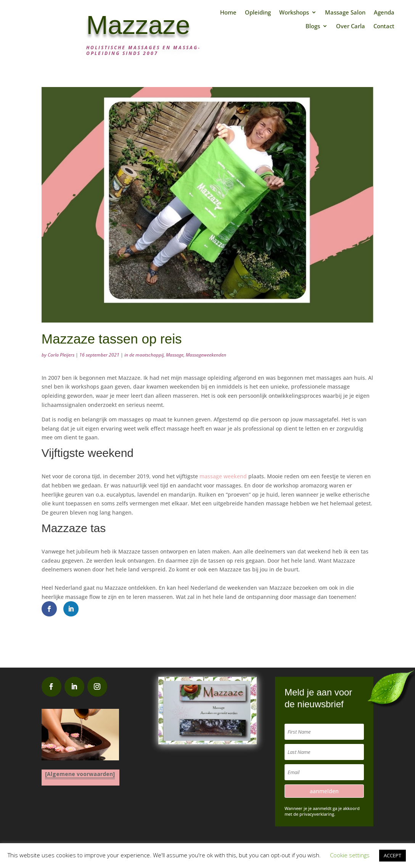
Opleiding (258, 12)
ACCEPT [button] (392, 855)
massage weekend (223, 476)
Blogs (313, 26)
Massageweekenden (206, 355)
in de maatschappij (144, 355)
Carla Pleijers (61, 355)
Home (228, 12)
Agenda (384, 12)
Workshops (294, 12)
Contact (384, 26)
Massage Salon (345, 12)
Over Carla (351, 26)
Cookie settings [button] (350, 855)
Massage (175, 355)
